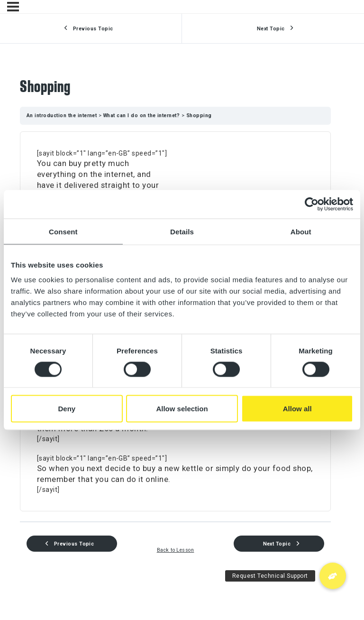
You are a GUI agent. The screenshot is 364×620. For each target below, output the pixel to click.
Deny (67, 409)
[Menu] (13, 7)
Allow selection (182, 409)
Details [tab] (182, 231)
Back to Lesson (176, 550)
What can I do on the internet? (142, 116)
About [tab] (301, 231)
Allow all (297, 409)
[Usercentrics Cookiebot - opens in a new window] (312, 204)
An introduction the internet (63, 116)
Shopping (199, 116)
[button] (333, 576)
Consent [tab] (63, 231)
